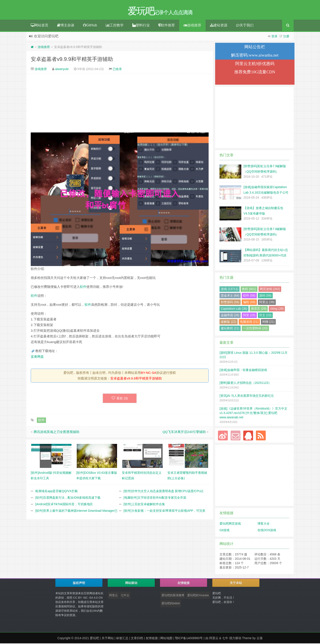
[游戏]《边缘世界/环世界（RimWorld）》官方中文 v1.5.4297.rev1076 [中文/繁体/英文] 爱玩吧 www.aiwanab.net (253, 414)
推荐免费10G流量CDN (255, 73)
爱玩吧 (94, 639)
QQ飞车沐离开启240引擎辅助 (184, 432)
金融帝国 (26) (230, 316)
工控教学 (115, 26)
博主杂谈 (66, 26)
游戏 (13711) (230, 290)
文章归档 (137, 639)
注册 (286, 37)
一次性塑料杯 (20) (255, 329)
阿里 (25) (249, 316)
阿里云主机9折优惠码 (255, 64)
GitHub (90, 26)
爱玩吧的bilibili (171, 604)
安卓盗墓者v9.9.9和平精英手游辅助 (72, 60)
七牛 (225, 639)
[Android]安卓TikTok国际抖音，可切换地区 (64, 505)
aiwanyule (62, 70)
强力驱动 (235, 639)
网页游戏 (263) (270, 290)
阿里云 (113, 596)
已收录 (117, 70)
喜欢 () (120, 399)
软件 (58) (249, 296)
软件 (83, 287)
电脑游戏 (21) (249, 322)
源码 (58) (265, 296)
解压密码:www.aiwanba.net (255, 56)
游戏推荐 (192, 26)
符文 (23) (265, 316)
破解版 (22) (229, 322)
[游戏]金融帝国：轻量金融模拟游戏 (243, 371)
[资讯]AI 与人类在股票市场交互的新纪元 (247, 396)
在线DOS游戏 (267, 531)
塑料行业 (141, 26)
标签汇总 (122, 639)
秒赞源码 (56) (230, 303)
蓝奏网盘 (37, 357)
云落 (260, 639)
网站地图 (166, 639)
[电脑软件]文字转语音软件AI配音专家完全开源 (155, 498)
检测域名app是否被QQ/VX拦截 (56, 492)
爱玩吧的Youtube (198, 596)
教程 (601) (249, 290)
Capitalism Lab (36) (234, 309)
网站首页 (40, 26)
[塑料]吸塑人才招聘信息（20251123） (245, 383)
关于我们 (245, 26)
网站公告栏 (255, 47)
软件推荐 (167, 26)
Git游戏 (225, 531)
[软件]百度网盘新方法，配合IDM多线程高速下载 (68, 498)
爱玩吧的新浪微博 (173, 596)
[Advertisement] (120, 104)
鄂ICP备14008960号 (189, 639)
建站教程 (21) (230, 329)
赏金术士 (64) (230, 296)
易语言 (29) (259, 309)
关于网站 (108, 639)
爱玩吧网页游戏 (230, 524)
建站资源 (219, 26)
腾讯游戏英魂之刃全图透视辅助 (56, 432)
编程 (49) (249, 303)
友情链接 (152, 639)
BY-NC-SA (148, 373)
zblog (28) (277, 309)
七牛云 (125, 596)
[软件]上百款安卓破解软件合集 (144, 505)
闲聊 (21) (268, 322)
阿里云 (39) (267, 303)
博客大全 (264, 524)
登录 (274, 37)
